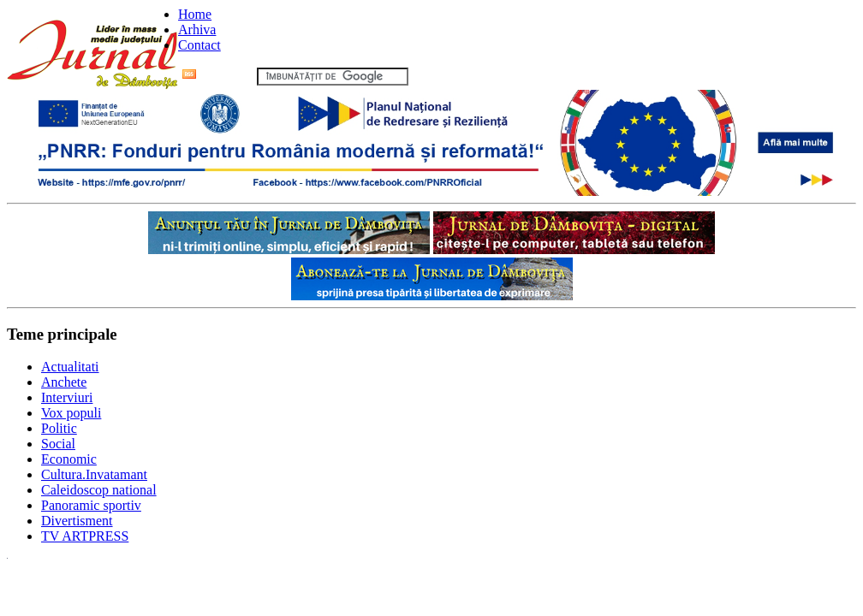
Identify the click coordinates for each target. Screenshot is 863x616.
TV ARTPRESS (85, 536)
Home (195, 14)
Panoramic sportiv (91, 505)
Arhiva (197, 30)
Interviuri (67, 397)
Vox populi (71, 413)
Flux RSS (218, 76)
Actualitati (70, 367)
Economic (69, 459)
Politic (59, 428)
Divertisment (77, 521)
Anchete (64, 382)
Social (58, 444)
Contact (199, 45)
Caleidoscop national (99, 490)
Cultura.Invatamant (94, 474)
